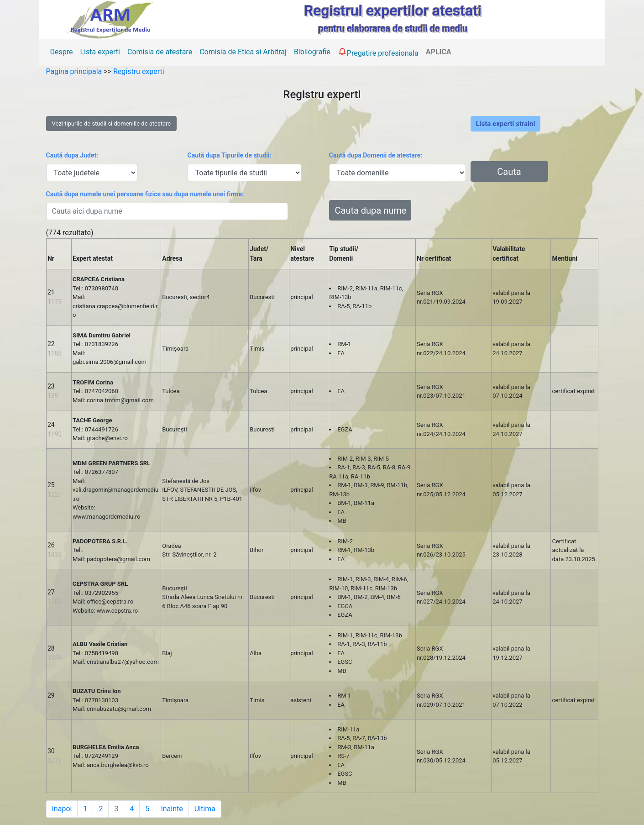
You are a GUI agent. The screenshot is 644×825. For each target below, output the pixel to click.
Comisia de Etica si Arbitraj (243, 52)
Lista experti (100, 52)
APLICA (439, 52)
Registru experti (139, 71)
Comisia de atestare (160, 52)
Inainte (172, 809)
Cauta (509, 172)
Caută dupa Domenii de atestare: (376, 155)
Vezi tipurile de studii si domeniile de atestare (112, 123)
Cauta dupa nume (371, 210)
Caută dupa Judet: (72, 155)
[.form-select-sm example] (92, 173)
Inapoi (62, 809)
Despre (62, 52)
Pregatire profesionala (378, 52)
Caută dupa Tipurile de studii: (230, 155)
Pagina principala (75, 71)
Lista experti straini (506, 124)
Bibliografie (312, 52)
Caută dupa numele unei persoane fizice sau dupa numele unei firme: (145, 194)
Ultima (205, 809)
